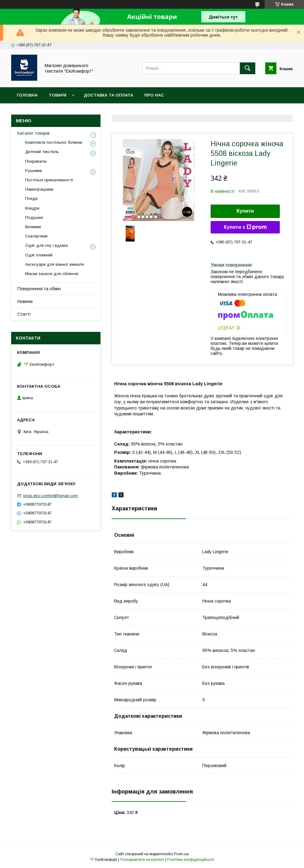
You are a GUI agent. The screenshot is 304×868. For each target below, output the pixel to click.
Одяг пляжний (39, 255)
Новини (25, 301)
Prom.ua (181, 854)
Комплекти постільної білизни (54, 142)
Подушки (34, 217)
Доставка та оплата (108, 95)
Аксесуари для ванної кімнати (54, 264)
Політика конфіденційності (191, 860)
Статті (24, 314)
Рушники (34, 171)
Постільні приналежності (49, 180)
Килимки (33, 227)
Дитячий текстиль (42, 152)
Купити (245, 211)
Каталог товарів (34, 133)
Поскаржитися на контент (142, 860)
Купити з (245, 227)
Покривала (36, 161)
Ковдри (32, 208)
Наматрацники (39, 189)
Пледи (31, 199)
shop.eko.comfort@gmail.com (50, 496)
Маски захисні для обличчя (52, 274)
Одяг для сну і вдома (46, 245)
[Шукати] (248, 68)
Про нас (154, 95)
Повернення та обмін (39, 289)
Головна (27, 95)
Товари (58, 95)
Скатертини (36, 236)
